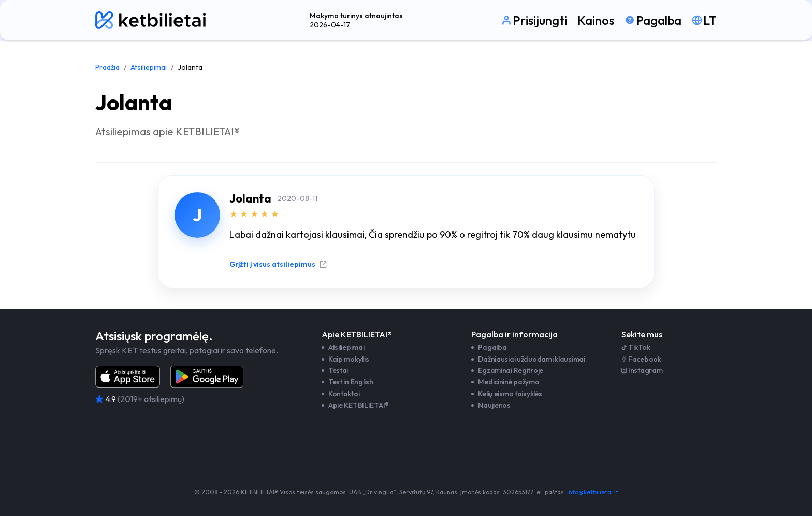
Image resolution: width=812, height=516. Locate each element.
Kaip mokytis (349, 359)
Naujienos (494, 405)
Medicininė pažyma (509, 382)
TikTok (636, 347)
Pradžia (107, 67)
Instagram (642, 370)
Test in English (351, 382)
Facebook (641, 359)
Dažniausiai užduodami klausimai (531, 359)
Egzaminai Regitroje (511, 370)
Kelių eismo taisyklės (510, 394)
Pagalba (492, 347)
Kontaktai (344, 394)
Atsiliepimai (149, 67)
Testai (338, 370)
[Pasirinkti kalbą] (704, 20)
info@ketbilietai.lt (593, 492)
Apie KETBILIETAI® (359, 405)
